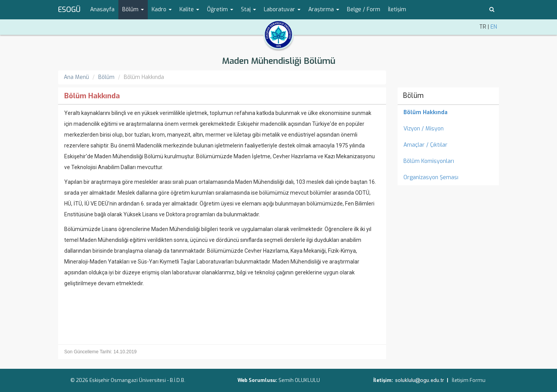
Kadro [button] (162, 9)
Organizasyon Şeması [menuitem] (431, 177)
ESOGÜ (69, 10)
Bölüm (106, 77)
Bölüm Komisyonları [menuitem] (429, 161)
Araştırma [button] (324, 9)
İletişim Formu (469, 380)
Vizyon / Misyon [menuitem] (424, 129)
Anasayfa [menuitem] (102, 9)
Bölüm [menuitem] (413, 96)
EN (494, 27)
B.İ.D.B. (178, 380)
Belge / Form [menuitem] (364, 9)
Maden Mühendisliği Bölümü (279, 61)
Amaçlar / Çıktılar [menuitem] (425, 145)
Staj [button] (249, 9)
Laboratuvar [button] (282, 9)
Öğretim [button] (220, 9)
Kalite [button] (189, 9)
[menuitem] (449, 113)
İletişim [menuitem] (397, 9)
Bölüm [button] (133, 9)
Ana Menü (76, 77)
